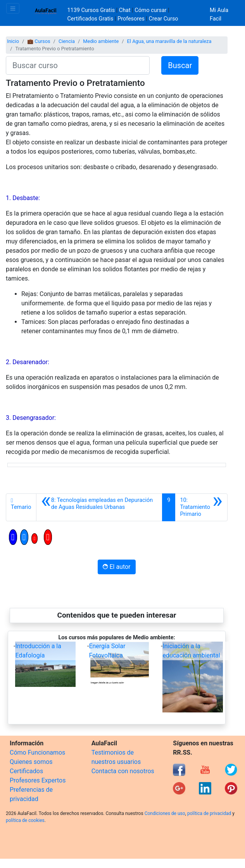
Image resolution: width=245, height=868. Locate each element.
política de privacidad (209, 813)
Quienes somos (31, 762)
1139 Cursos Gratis (92, 10)
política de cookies (25, 820)
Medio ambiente (101, 41)
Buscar (180, 65)
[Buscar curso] (78, 65)
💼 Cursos (39, 41)
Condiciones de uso (165, 813)
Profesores (131, 19)
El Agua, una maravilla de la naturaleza (169, 41)
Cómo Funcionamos (37, 752)
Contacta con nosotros (123, 771)
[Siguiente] (201, 507)
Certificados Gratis (91, 19)
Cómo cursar (150, 10)
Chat (125, 10)
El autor (116, 567)
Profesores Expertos (38, 780)
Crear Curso (164, 19)
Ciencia (67, 41)
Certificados (26, 771)
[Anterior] (99, 507)
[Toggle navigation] (13, 8)
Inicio (13, 41)
